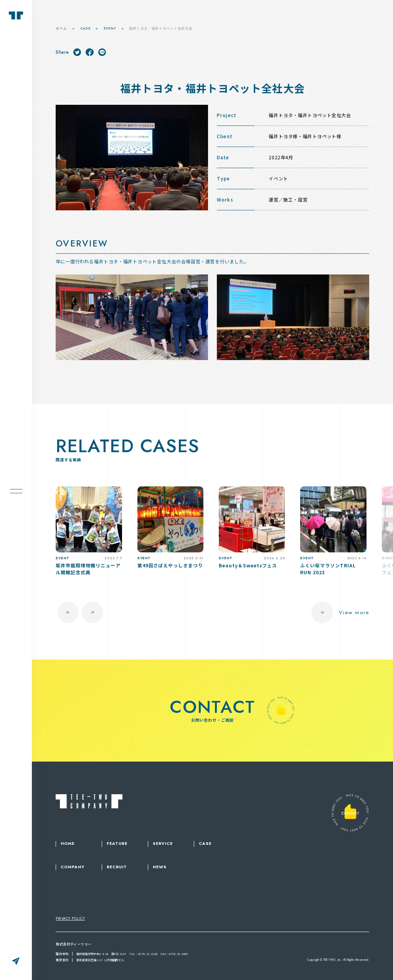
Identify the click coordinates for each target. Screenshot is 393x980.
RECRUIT (117, 867)
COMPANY (73, 867)
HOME (68, 844)
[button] (66, 612)
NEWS (160, 867)
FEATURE (117, 844)
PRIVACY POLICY (70, 919)
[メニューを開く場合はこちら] (16, 490)
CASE (205, 844)
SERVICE (163, 844)
